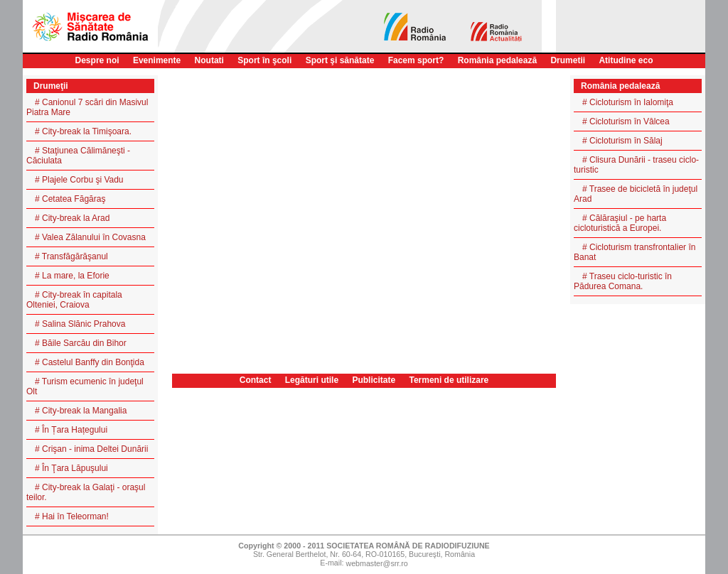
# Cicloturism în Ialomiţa (628, 102)
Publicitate (374, 380)
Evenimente (157, 60)
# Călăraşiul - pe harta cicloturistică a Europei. (620, 223)
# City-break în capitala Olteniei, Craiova (74, 300)
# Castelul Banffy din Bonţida (90, 362)
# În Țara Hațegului (71, 430)
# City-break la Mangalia (81, 411)
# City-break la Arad (72, 218)
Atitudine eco (626, 60)
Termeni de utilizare (449, 380)
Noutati (209, 60)
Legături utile (312, 380)
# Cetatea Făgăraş (70, 199)
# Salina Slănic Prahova (80, 324)
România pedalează (497, 60)
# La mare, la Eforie (72, 276)
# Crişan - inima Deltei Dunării (91, 449)
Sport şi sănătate (340, 60)
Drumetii (568, 60)
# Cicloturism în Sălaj (622, 141)
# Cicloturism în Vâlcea (626, 121)
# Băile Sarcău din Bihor (81, 343)
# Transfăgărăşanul (71, 256)
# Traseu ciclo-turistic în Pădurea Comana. (623, 281)
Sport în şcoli (264, 60)
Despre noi (97, 60)
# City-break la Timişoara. (83, 131)
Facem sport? (416, 60)
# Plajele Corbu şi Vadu (79, 180)
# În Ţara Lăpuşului (71, 468)
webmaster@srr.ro (376, 564)
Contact (256, 380)
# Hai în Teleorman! (72, 516)
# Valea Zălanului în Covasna (90, 237)
